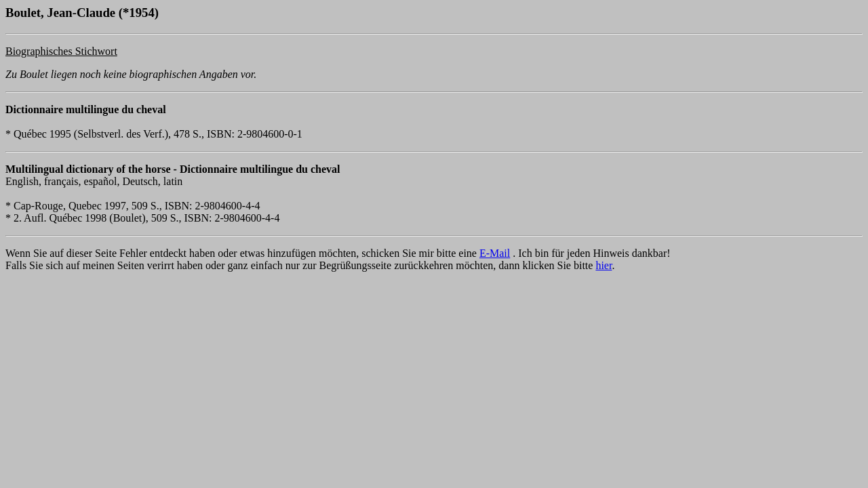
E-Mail (495, 253)
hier (604, 265)
